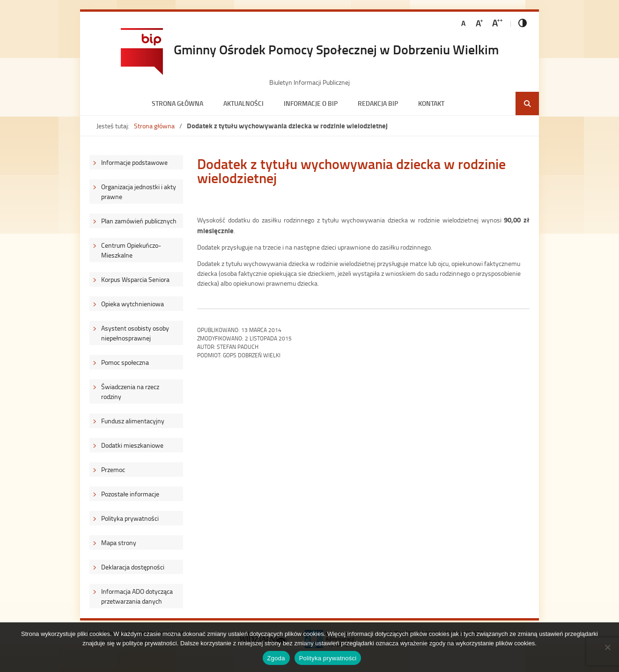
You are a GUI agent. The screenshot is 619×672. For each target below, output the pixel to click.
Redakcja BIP (378, 103)
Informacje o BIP (311, 103)
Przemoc (113, 469)
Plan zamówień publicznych (139, 221)
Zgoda (276, 658)
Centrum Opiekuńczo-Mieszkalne (131, 250)
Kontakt (431, 103)
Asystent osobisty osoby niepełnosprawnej (135, 333)
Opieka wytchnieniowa (133, 304)
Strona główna (177, 103)
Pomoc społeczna (125, 362)
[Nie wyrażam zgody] (607, 647)
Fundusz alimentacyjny (133, 421)
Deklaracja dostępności (133, 567)
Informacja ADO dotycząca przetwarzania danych (137, 596)
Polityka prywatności (130, 518)
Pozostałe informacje (130, 494)
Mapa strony (119, 543)
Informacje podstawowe (134, 162)
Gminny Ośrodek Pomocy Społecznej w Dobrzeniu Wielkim (336, 49)
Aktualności (243, 103)
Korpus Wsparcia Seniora (135, 279)
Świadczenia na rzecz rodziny (130, 391)
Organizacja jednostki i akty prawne (139, 192)
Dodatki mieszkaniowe (132, 445)
